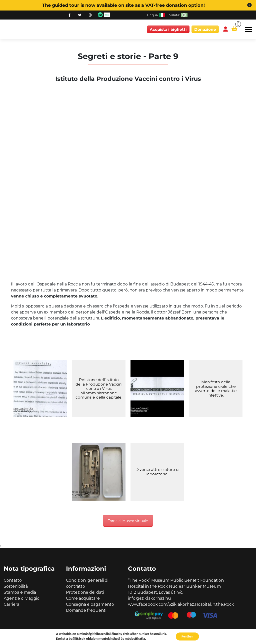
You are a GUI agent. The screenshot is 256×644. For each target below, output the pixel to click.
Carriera (11, 605)
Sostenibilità (16, 587)
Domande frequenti (86, 611)
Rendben (187, 636)
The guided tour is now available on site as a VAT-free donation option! (123, 5)
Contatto (13, 581)
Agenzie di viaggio (22, 599)
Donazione (205, 29)
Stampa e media (20, 593)
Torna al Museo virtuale (128, 521)
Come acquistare (83, 599)
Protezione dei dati (85, 593)
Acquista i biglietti (168, 29)
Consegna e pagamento (90, 605)
